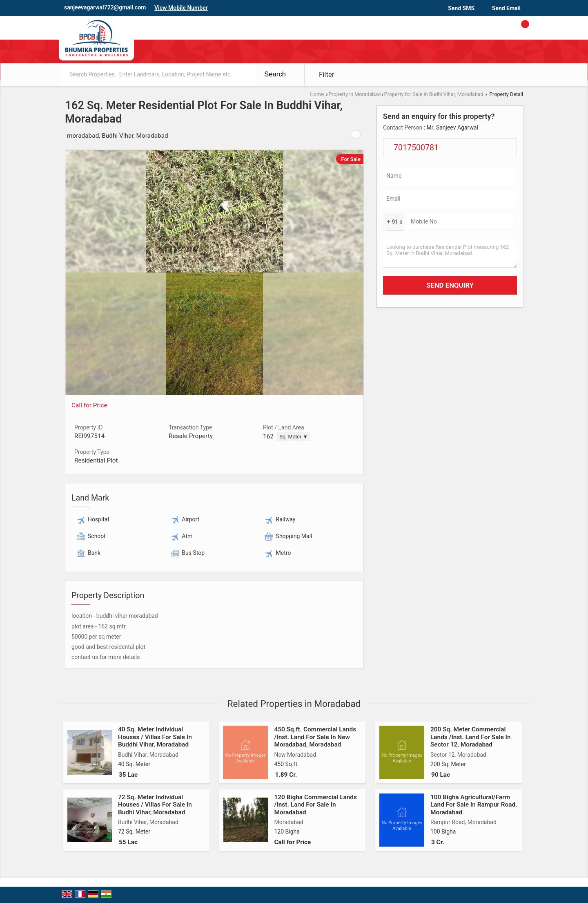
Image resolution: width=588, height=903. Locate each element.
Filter (327, 74)
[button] (181, 8)
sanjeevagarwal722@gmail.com (105, 7)
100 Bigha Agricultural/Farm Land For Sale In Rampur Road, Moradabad (474, 805)
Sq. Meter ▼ (293, 437)
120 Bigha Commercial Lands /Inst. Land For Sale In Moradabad (315, 805)
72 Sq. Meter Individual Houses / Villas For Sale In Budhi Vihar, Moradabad (155, 805)
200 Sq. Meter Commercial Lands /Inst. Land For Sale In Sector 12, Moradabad (471, 737)
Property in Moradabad (354, 94)
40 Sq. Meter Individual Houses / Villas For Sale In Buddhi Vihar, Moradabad (155, 737)
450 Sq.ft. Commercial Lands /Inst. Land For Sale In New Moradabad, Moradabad (315, 737)
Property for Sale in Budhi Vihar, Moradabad (434, 94)
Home (317, 94)
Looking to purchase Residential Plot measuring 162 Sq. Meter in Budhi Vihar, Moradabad (450, 253)
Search (275, 74)
